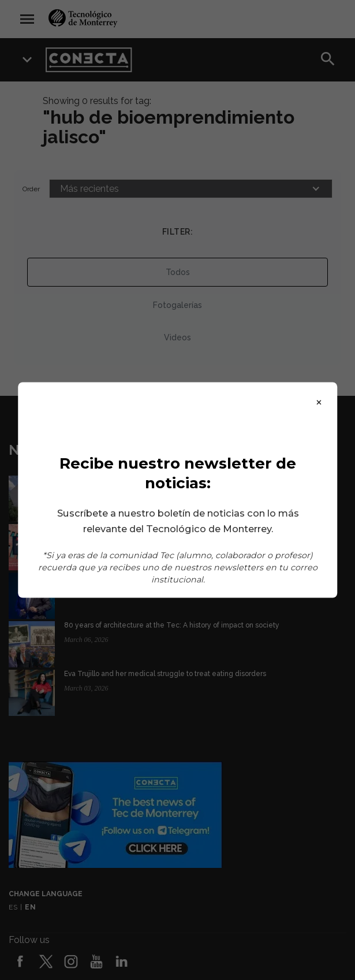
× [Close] (319, 402)
